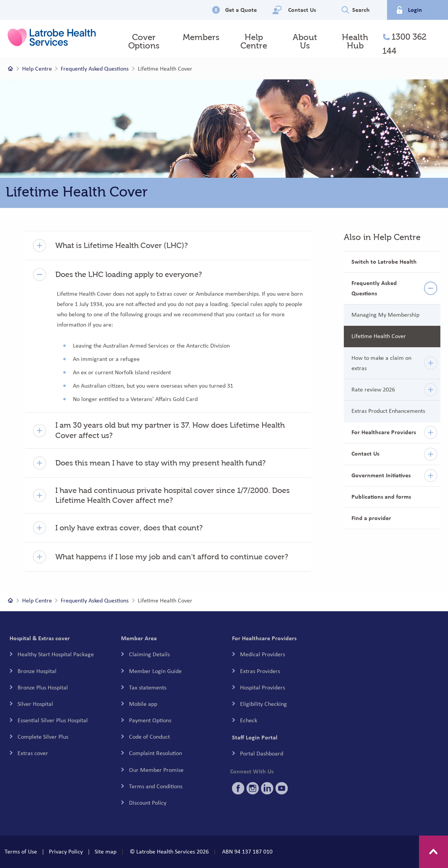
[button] (168, 246)
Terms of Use (21, 852)
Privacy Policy (66, 852)
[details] (430, 288)
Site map (106, 852)
